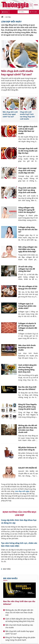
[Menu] (5, 12)
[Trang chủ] (2, 17)
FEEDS (36, 5)
